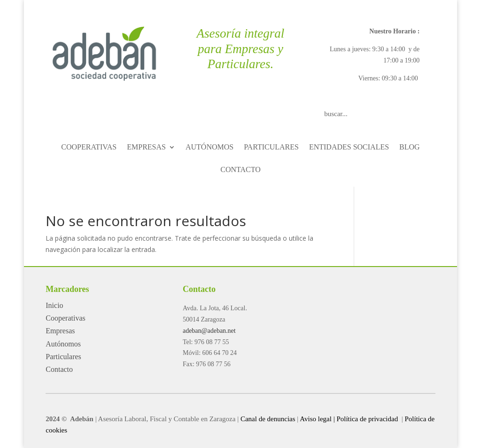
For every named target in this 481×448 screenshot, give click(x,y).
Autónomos (63, 344)
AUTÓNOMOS (209, 147)
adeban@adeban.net (209, 331)
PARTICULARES (271, 147)
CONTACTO (240, 170)
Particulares (63, 357)
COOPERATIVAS (89, 147)
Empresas (60, 331)
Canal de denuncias (268, 419)
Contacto (59, 369)
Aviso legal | (317, 419)
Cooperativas (65, 318)
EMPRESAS (146, 147)
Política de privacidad (368, 419)
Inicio (54, 305)
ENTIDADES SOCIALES (349, 147)
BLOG (410, 147)
